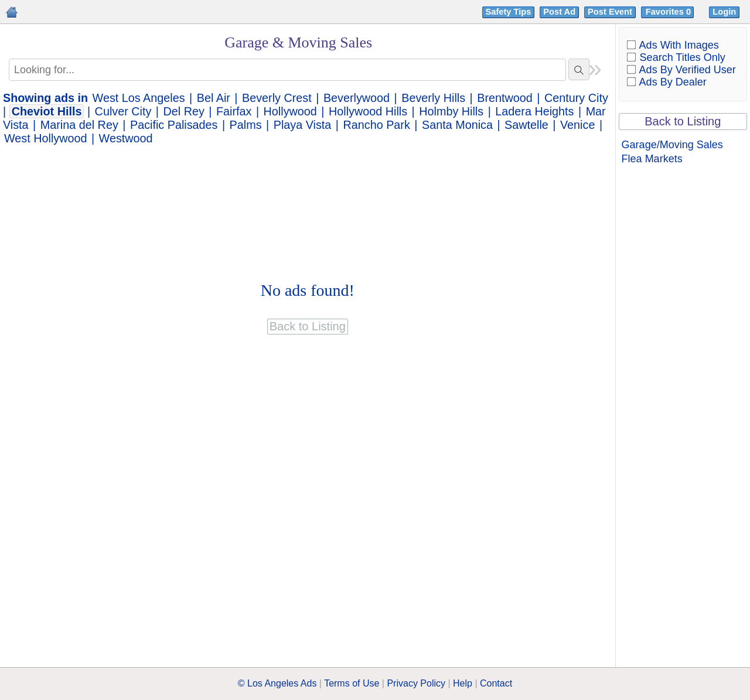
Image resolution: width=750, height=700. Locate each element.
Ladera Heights (534, 111)
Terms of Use (352, 683)
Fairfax (234, 111)
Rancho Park (376, 125)
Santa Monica (457, 125)
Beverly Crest (277, 98)
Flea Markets (652, 159)
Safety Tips (509, 12)
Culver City (123, 111)
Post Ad (559, 12)
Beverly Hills (433, 98)
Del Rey (183, 111)
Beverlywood (357, 98)
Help (463, 683)
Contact (496, 683)
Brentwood (505, 98)
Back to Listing (683, 121)
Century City (576, 98)
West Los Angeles (139, 98)
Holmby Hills (451, 111)
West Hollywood (45, 138)
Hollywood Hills (368, 111)
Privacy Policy (416, 683)
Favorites (669, 12)
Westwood (126, 138)
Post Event (610, 12)
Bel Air (214, 98)
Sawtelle (526, 125)
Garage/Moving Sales (672, 145)
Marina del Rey (79, 125)
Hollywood (290, 111)
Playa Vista (303, 125)
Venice (577, 125)
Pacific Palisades (174, 125)
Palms (246, 125)
